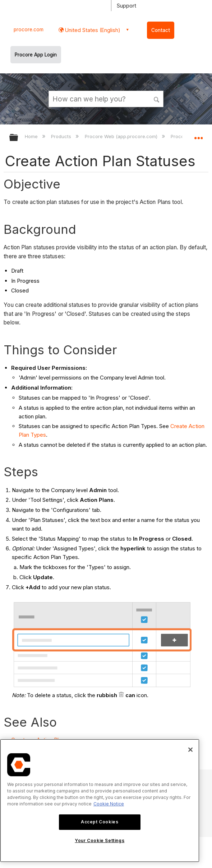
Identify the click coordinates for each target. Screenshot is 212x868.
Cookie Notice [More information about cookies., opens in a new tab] (109, 804)
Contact (161, 30)
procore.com (29, 29)
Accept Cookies (100, 822)
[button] (157, 99)
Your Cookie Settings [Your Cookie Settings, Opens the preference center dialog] (100, 840)
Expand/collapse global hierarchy (18, 138)
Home (32, 136)
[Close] (190, 750)
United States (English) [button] (92, 30)
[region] (100, 801)
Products (62, 136)
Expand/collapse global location (198, 135)
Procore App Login (36, 55)
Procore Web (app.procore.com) (122, 136)
